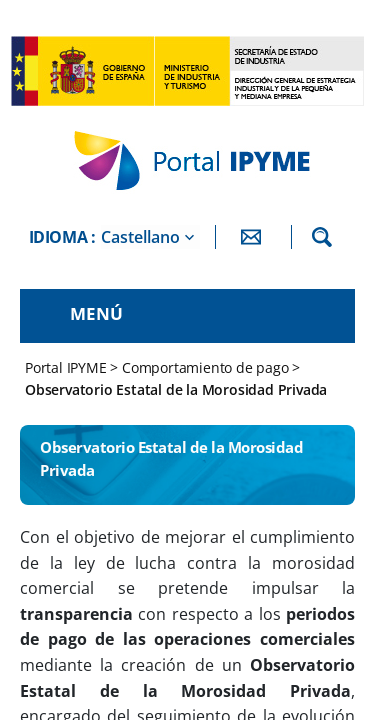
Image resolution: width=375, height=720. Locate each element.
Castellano (140, 237)
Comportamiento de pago (205, 367)
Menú (96, 313)
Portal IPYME (67, 367)
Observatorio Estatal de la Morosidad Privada (176, 389)
